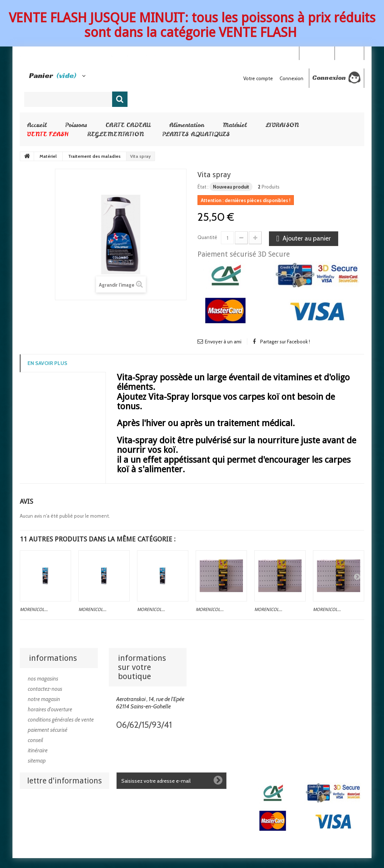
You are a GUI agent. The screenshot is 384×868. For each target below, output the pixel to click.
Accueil (37, 125)
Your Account (317, 53)
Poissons (76, 125)
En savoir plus (47, 363)
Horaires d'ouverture (50, 709)
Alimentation (187, 125)
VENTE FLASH (48, 134)
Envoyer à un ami (223, 342)
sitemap (37, 761)
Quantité (207, 237)
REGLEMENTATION (115, 134)
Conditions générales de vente (61, 720)
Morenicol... (34, 610)
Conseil (36, 740)
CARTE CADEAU (128, 125)
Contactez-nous (45, 689)
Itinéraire (38, 750)
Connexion (349, 53)
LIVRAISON (282, 125)
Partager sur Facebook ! (285, 342)
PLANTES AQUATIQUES (196, 134)
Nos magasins (43, 679)
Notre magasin (44, 699)
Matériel (235, 125)
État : (203, 187)
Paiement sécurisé (48, 730)
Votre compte (258, 78)
